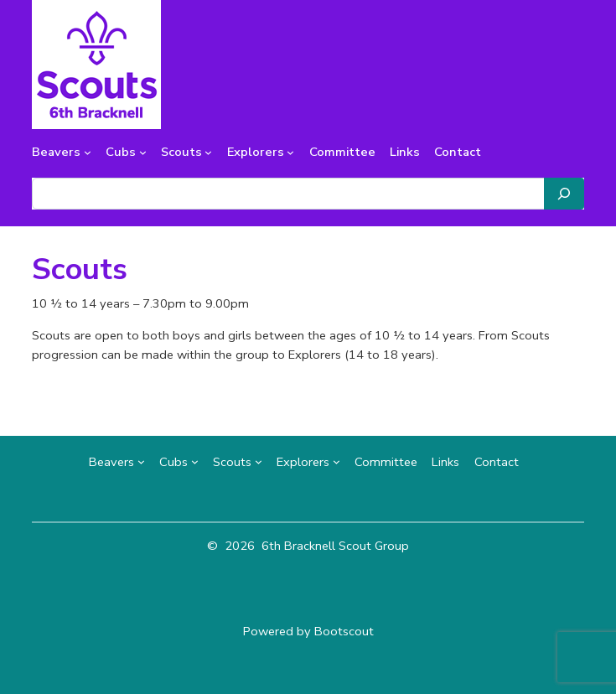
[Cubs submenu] (143, 152)
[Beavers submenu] (88, 152)
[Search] (564, 194)
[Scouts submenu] (208, 152)
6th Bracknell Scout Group (335, 546)
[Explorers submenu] (290, 152)
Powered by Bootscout (308, 631)
